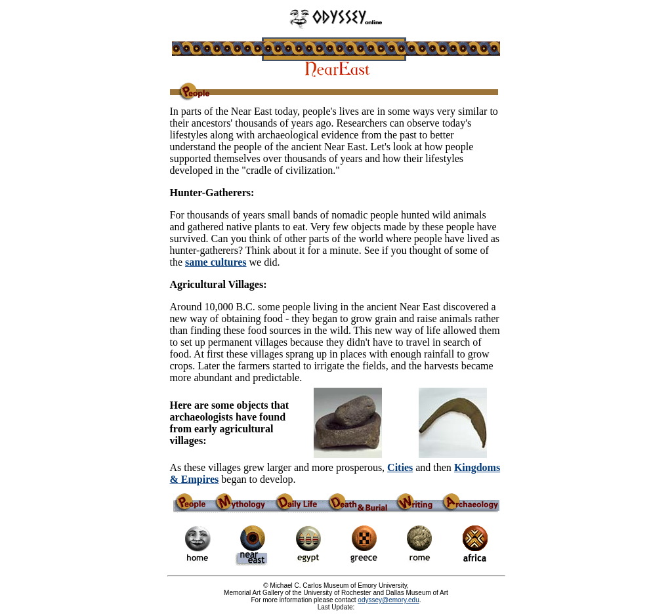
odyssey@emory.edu (388, 600)
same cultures (216, 262)
